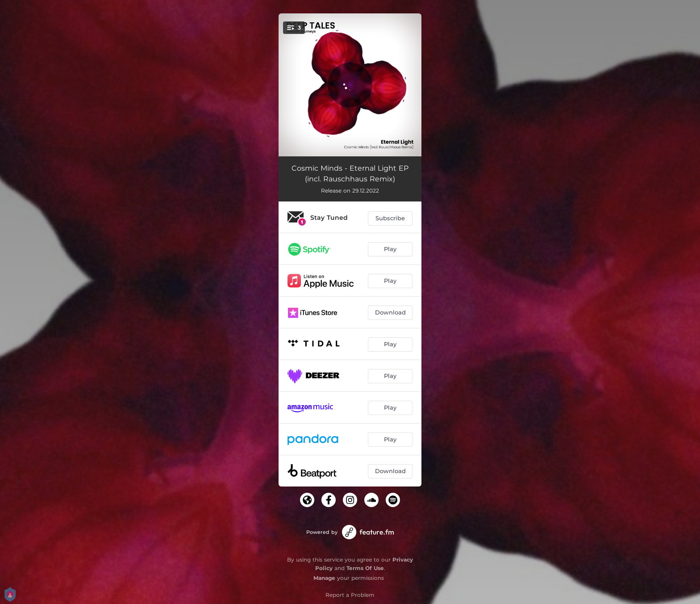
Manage (324, 578)
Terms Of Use (365, 568)
